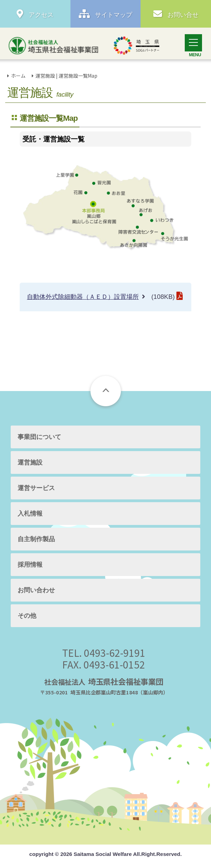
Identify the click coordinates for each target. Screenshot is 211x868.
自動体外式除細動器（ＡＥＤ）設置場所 (83, 297)
